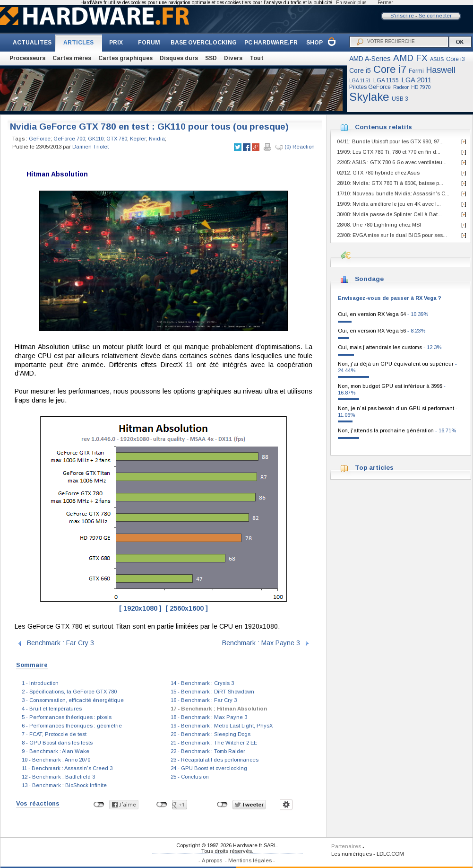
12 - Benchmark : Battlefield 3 (58, 777)
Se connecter (435, 16)
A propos (212, 860)
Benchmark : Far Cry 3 (60, 642)
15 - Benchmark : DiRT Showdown (212, 692)
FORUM (149, 43)
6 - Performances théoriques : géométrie (72, 726)
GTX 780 (117, 139)
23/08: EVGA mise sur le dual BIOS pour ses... (392, 235)
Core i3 (456, 59)
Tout (257, 58)
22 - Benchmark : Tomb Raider (208, 751)
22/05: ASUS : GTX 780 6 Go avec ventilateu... (392, 162)
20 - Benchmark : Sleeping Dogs (211, 734)
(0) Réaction (295, 147)
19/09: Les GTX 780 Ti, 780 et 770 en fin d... (389, 152)
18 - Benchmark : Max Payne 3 (209, 717)
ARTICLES (78, 43)
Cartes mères (72, 58)
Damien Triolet (90, 147)
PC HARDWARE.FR (271, 43)
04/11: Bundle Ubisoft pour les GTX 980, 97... (390, 141)
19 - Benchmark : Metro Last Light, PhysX (222, 726)
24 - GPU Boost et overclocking (209, 768)
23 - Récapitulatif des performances (215, 760)
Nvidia (157, 139)
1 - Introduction (40, 683)
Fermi (416, 71)
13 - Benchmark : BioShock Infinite (64, 785)
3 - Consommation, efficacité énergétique (73, 700)
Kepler (138, 139)
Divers (233, 58)
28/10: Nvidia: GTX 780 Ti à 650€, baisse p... (390, 183)
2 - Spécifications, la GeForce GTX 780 (69, 692)
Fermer (385, 3)
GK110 (96, 139)
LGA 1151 (360, 81)
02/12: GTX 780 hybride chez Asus (378, 173)
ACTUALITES (32, 43)
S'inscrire (402, 16)
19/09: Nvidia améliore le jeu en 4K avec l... (389, 204)
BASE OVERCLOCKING (204, 43)
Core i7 (390, 69)
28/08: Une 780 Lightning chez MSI (379, 225)
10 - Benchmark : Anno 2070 (56, 760)
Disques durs (179, 58)
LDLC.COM (390, 854)
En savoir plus (351, 3)
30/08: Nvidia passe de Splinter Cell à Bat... (389, 214)
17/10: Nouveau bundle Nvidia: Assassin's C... (393, 193)
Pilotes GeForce (370, 87)
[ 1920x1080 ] (140, 608)
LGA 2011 (416, 80)
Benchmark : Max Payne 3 (261, 642)
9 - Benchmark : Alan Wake (56, 751)
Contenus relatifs (383, 127)
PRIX (116, 43)
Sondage (369, 279)
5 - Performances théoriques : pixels (67, 717)
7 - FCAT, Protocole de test (54, 734)
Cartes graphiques (125, 58)
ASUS (437, 59)
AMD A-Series (370, 59)
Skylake (369, 97)
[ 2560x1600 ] (187, 608)
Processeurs (27, 58)
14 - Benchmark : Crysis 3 (202, 683)
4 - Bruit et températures (52, 709)
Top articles (374, 468)
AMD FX (410, 58)
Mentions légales (250, 860)
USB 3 (400, 99)
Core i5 (360, 70)
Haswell (441, 70)
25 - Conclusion (190, 777)
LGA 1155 (386, 80)
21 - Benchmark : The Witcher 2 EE (214, 743)
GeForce (40, 139)
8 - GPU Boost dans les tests (57, 743)
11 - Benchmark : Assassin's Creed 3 (67, 768)
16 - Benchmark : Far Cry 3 (204, 700)
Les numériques (352, 854)
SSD (211, 58)
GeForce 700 (69, 139)
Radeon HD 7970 (412, 87)
